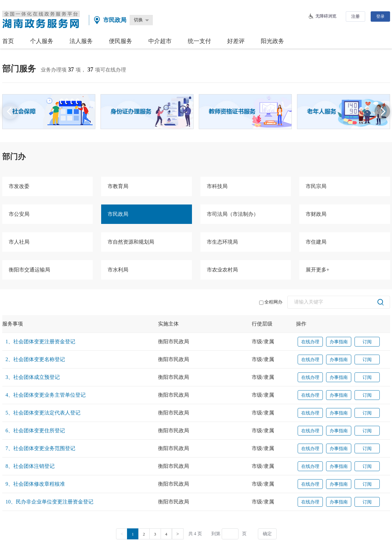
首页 (8, 41)
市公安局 (19, 214)
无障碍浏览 (326, 16)
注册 (355, 16)
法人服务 (81, 41)
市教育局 (118, 186)
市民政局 (118, 214)
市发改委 (19, 186)
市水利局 (118, 270)
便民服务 (121, 41)
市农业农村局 (222, 270)
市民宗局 (316, 186)
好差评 (236, 41)
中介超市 (160, 41)
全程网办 (271, 302)
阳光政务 (272, 41)
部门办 (14, 157)
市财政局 (316, 214)
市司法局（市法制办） (233, 214)
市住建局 (316, 242)
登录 (380, 16)
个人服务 (42, 41)
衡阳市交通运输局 (29, 270)
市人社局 (19, 242)
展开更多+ (318, 270)
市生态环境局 (222, 242)
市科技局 (217, 186)
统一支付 (199, 41)
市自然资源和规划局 (131, 242)
